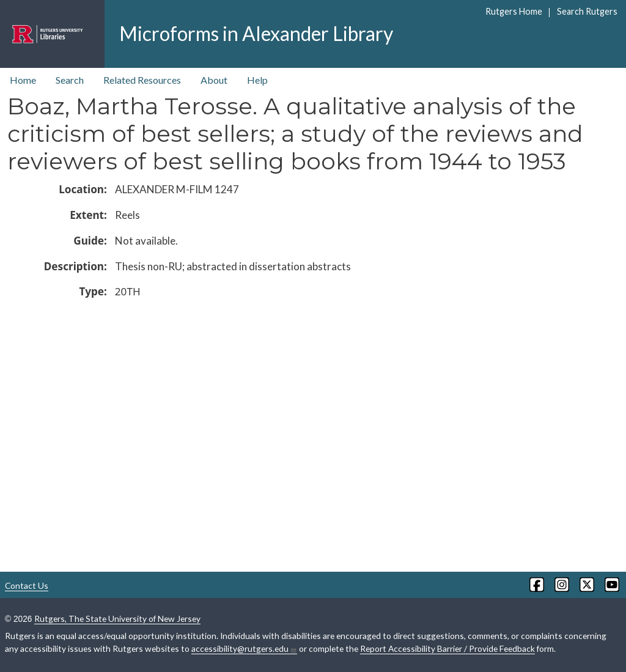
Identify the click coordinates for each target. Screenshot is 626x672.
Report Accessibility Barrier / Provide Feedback (447, 648)
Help (257, 80)
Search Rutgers (587, 11)
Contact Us (27, 585)
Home (23, 80)
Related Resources (142, 80)
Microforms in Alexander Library (256, 33)
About (214, 80)
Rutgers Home (514, 11)
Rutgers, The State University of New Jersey (117, 618)
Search (70, 80)
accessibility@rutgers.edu (244, 649)
